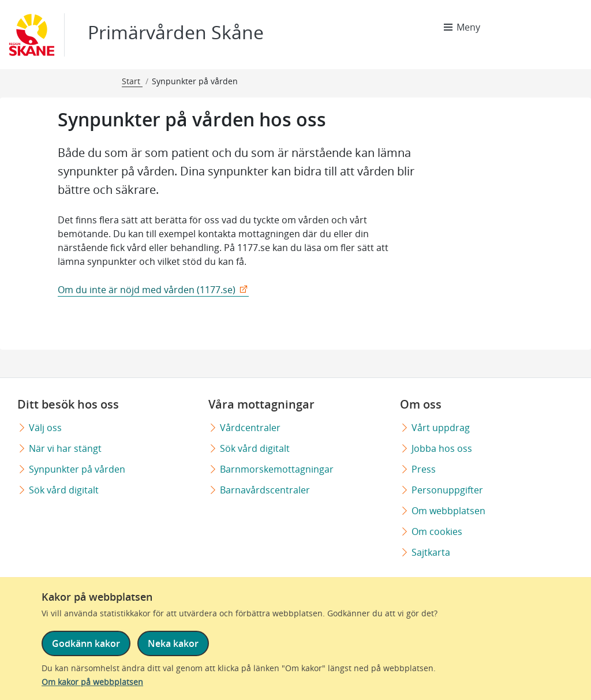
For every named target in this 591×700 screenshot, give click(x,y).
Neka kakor (173, 643)
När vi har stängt (65, 448)
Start (132, 81)
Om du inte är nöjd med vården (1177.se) (147, 290)
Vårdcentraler (250, 428)
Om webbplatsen (448, 511)
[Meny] (462, 27)
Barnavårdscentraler (265, 490)
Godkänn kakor (86, 643)
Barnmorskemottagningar (277, 469)
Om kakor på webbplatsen (92, 682)
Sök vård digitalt (64, 490)
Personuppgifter (447, 490)
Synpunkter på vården (77, 469)
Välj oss (45, 428)
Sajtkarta (431, 552)
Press (424, 469)
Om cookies (437, 531)
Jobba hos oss (442, 448)
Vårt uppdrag (441, 428)
